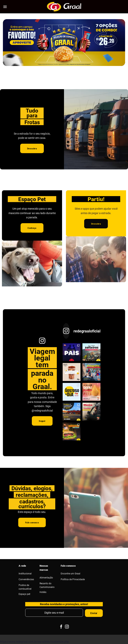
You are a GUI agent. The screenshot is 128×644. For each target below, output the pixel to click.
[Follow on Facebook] (61, 627)
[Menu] (5, 7)
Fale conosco (68, 566)
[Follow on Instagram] (67, 627)
